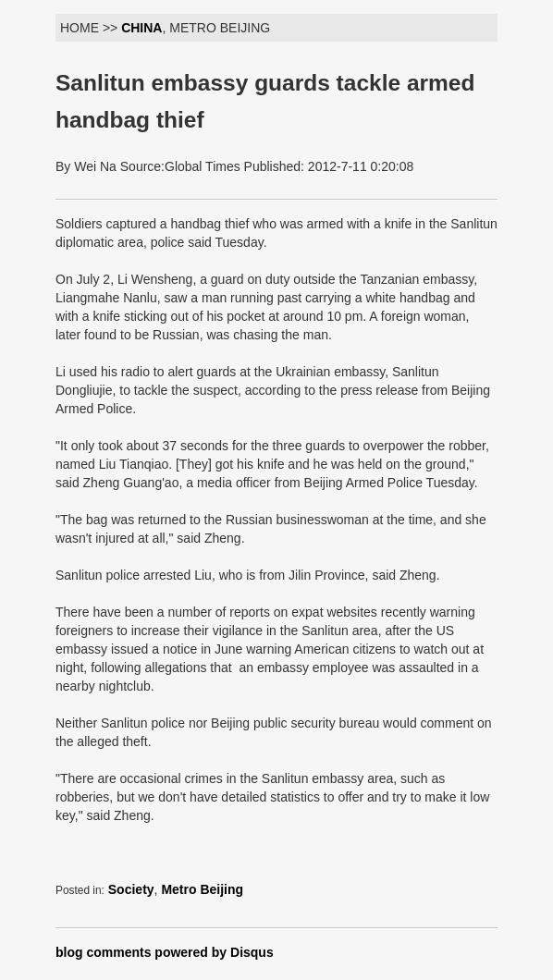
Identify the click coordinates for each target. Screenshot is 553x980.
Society (131, 889)
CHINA (141, 28)
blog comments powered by (165, 952)
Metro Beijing (202, 889)
